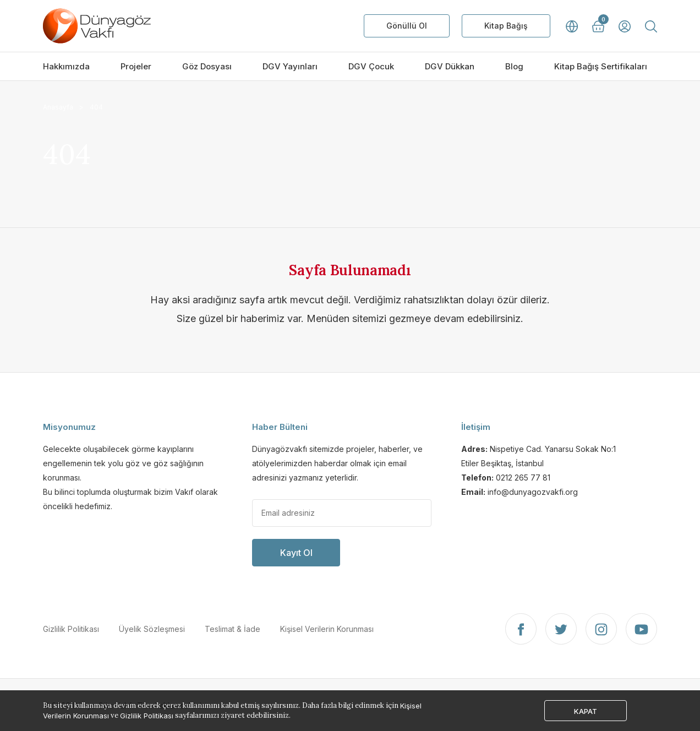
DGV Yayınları (290, 66)
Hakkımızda (66, 66)
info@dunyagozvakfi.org (533, 492)
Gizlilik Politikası (71, 629)
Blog (514, 66)
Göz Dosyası (207, 66)
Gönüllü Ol (407, 26)
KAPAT (586, 711)
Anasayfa (58, 107)
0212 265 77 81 (523, 478)
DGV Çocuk (371, 66)
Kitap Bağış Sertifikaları (601, 66)
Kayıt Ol (296, 553)
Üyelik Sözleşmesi (152, 629)
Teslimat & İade (233, 629)
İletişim (476, 427)
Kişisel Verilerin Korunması (327, 629)
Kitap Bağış (506, 26)
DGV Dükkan (450, 66)
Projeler (136, 66)
